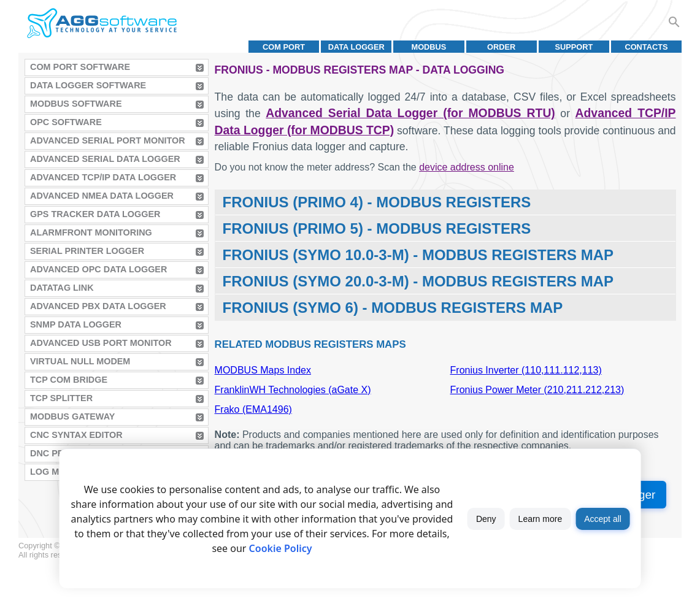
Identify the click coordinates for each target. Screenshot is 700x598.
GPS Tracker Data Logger (95, 214)
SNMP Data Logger (76, 324)
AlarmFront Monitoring (91, 232)
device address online (467, 167)
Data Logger (356, 47)
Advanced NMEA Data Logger (102, 196)
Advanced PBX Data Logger (98, 306)
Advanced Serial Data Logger (105, 159)
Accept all (603, 519)
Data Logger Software (88, 85)
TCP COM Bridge (69, 380)
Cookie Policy (281, 548)
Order (501, 47)
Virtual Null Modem (80, 361)
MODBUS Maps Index (263, 370)
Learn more (540, 519)
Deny (486, 519)
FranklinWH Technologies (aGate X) (293, 390)
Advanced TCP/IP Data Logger (103, 177)
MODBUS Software (76, 104)
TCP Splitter (61, 398)
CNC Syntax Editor (76, 435)
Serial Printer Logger (87, 251)
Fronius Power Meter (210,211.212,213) (537, 390)
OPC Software (66, 122)
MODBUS (429, 47)
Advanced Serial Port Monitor (108, 140)
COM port (284, 47)
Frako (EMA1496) (253, 409)
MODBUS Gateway (72, 416)
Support (574, 47)
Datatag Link (62, 288)
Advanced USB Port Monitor (101, 343)
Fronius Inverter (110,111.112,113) (526, 370)
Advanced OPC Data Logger (98, 269)
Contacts (646, 47)
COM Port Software (80, 67)
